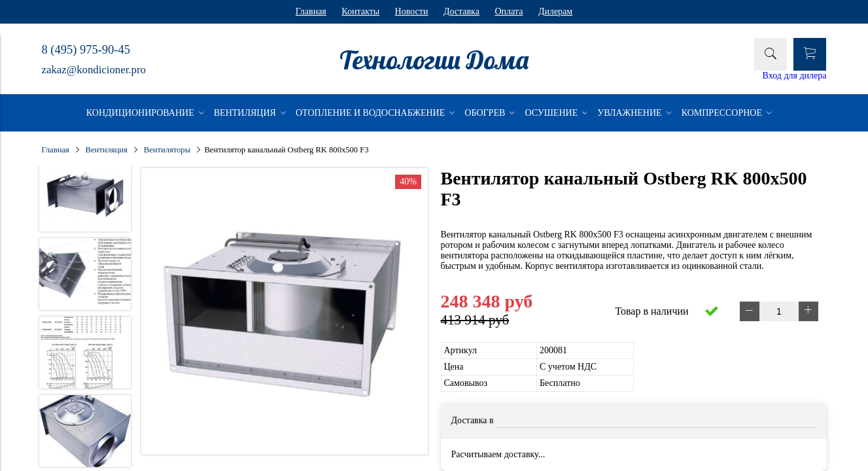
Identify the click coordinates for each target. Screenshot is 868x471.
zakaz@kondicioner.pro (94, 70)
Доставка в (473, 420)
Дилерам (555, 11)
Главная (311, 11)
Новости (412, 11)
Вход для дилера (795, 76)
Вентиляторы (167, 150)
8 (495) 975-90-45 (86, 50)
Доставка (461, 11)
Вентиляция (107, 150)
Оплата (509, 11)
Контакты (360, 11)
